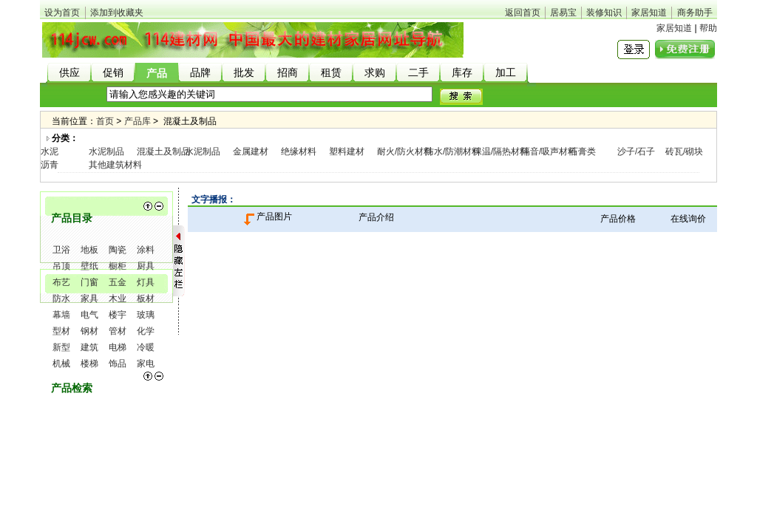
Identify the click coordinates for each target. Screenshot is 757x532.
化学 (146, 331)
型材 (61, 331)
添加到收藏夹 (117, 13)
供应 (69, 73)
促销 (113, 73)
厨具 (146, 266)
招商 (288, 73)
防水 (61, 299)
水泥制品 (106, 151)
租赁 (331, 73)
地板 (89, 250)
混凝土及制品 (163, 151)
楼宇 (118, 315)
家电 (146, 364)
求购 (375, 73)
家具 (89, 299)
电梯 (118, 347)
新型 (61, 347)
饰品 (118, 364)
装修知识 (604, 13)
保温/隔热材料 (501, 151)
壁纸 (89, 266)
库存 (462, 73)
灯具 (146, 282)
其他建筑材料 (115, 165)
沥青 (50, 165)
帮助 (708, 28)
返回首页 (523, 13)
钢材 (89, 331)
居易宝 (563, 13)
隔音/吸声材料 (549, 151)
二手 (418, 73)
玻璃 (146, 315)
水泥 (50, 151)
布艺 (61, 282)
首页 (105, 121)
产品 (157, 74)
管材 (118, 331)
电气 (89, 315)
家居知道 (649, 13)
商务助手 (695, 13)
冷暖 (146, 347)
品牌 (200, 73)
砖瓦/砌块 (684, 151)
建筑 (89, 347)
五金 (118, 282)
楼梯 (89, 364)
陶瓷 (118, 250)
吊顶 (61, 266)
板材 (146, 299)
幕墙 (61, 315)
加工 (506, 73)
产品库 (138, 121)
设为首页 (62, 13)
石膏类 (583, 151)
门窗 (89, 282)
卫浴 (61, 250)
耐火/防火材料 (405, 151)
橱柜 (118, 266)
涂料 (146, 250)
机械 (61, 364)
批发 (244, 73)
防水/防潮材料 (453, 151)
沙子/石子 (636, 151)
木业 (118, 299)
